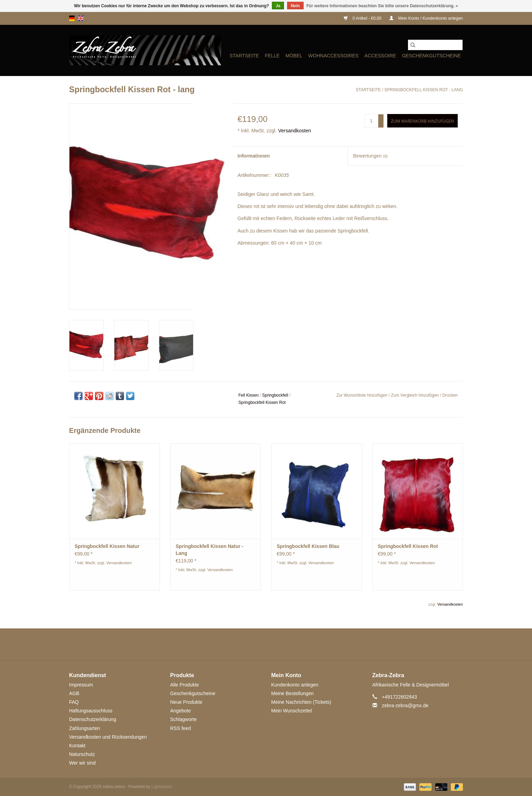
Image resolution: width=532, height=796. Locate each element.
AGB (74, 693)
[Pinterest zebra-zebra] (266, 644)
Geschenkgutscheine (431, 56)
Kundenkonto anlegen (295, 685)
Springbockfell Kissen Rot (262, 402)
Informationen (254, 156)
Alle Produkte (185, 685)
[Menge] (371, 121)
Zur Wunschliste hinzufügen (363, 395)
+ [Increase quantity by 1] (381, 118)
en (81, 18)
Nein (295, 6)
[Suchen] (435, 45)
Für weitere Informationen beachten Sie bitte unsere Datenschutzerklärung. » (382, 6)
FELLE (272, 56)
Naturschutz (82, 754)
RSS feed (181, 728)
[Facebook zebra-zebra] (229, 644)
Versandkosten (294, 131)
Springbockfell (275, 395)
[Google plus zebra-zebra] (254, 644)
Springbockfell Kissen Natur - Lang (210, 550)
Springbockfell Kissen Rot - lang (424, 90)
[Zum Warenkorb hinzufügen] (422, 121)
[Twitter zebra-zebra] (241, 644)
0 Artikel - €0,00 (363, 18)
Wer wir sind (82, 763)
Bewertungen (370, 156)
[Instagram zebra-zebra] (303, 644)
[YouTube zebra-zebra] (278, 644)
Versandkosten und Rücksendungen (108, 737)
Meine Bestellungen (292, 693)
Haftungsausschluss (91, 711)
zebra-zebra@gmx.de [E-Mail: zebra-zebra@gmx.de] (405, 705)
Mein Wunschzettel (292, 711)
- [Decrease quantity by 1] (381, 124)
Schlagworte (184, 719)
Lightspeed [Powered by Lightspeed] (161, 787)
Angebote (181, 711)
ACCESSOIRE (380, 56)
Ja (278, 6)
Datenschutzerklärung (93, 719)
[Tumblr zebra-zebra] (291, 644)
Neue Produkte (186, 702)
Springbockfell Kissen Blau (308, 546)
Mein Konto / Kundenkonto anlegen (426, 18)
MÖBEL (294, 56)
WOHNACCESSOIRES (333, 56)
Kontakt (77, 746)
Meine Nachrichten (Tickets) (301, 702)
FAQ (74, 702)
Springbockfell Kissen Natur (107, 546)
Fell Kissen (249, 395)
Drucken (450, 395)
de (72, 18)
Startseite (244, 56)
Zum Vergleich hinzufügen (416, 395)
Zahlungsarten (85, 728)
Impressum (81, 685)
